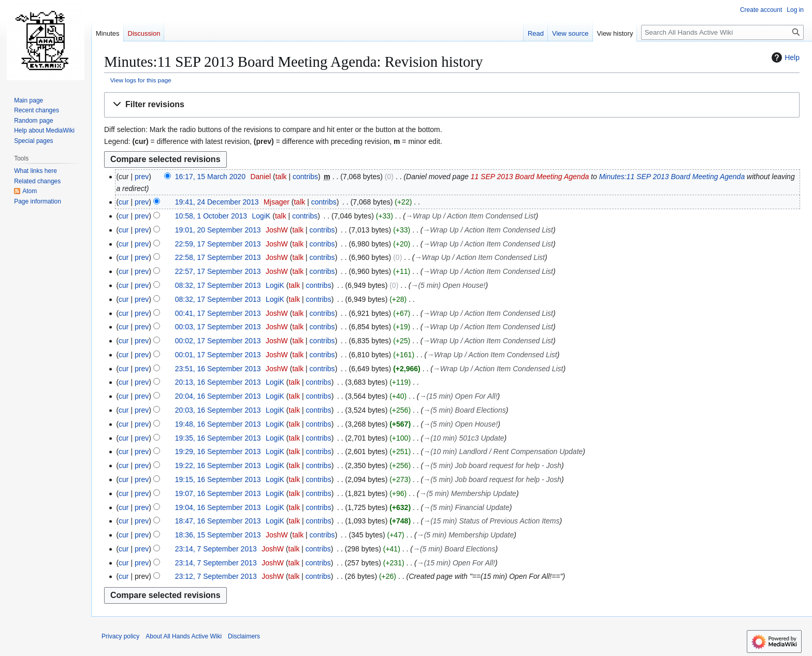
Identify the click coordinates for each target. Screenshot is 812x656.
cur (124, 202)
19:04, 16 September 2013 (218, 507)
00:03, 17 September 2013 (218, 327)
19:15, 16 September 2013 (218, 479)
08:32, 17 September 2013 (218, 285)
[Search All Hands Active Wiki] (722, 32)
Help (784, 57)
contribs (305, 177)
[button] (452, 105)
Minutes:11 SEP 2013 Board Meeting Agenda (672, 177)
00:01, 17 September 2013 (218, 355)
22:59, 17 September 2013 (218, 244)
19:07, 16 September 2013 (218, 493)
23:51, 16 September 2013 (218, 369)
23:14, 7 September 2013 (216, 549)
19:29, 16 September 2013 (218, 451)
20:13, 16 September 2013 (218, 382)
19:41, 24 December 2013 (217, 202)
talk (281, 177)
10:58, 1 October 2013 (211, 216)
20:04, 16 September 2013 (218, 396)
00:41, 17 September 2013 (218, 313)
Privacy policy (120, 636)
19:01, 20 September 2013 (218, 230)
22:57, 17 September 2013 (218, 271)
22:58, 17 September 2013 (218, 257)
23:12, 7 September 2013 (216, 576)
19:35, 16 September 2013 (218, 438)
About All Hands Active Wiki (184, 636)
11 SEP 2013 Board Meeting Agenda (530, 177)
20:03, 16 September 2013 (218, 410)
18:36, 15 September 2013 (218, 535)
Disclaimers (244, 636)
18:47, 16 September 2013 (218, 521)
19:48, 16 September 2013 (218, 424)
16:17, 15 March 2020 (210, 177)
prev (142, 177)
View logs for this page (141, 80)
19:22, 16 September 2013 (218, 465)
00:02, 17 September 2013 (218, 341)
